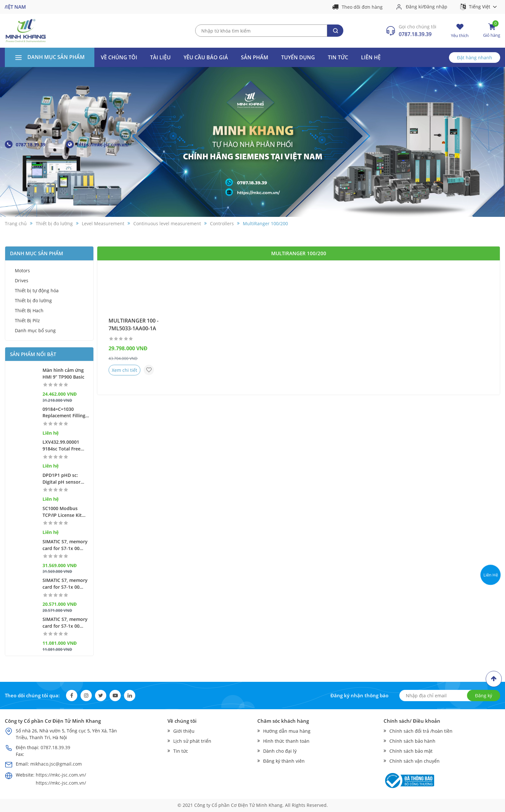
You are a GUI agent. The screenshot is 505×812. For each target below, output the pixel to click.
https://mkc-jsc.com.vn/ (97, 144)
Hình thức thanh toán (286, 741)
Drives (22, 280)
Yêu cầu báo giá (206, 57)
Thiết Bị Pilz (27, 320)
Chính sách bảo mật (411, 751)
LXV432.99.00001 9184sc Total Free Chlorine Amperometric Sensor (62, 446)
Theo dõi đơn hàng (362, 7)
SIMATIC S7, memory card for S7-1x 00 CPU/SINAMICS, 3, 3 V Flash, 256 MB (66, 623)
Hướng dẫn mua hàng (287, 731)
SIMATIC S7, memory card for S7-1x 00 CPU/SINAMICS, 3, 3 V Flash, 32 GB (66, 545)
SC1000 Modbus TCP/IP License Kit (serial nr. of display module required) (64, 512)
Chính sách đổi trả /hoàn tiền (421, 731)
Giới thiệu (184, 731)
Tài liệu (160, 57)
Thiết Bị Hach (29, 310)
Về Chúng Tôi (119, 57)
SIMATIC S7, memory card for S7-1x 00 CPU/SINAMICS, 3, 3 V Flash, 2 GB (66, 584)
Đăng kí (414, 7)
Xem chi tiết (124, 370)
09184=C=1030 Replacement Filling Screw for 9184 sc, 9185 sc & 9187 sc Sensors (64, 413)
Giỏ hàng (492, 30)
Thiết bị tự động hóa (37, 290)
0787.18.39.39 (415, 34)
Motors (22, 271)
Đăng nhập (435, 7)
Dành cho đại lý (280, 751)
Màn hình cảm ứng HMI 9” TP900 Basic (63, 373)
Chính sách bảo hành (412, 741)
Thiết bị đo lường (33, 300)
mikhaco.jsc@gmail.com (56, 764)
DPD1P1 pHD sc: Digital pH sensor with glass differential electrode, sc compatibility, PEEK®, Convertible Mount (66, 479)
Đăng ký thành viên (284, 761)
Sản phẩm (255, 57)
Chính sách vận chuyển (414, 761)
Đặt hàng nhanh (475, 58)
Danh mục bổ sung (35, 330)
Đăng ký (484, 696)
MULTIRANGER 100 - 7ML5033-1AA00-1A (133, 324)
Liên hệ (371, 57)
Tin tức (338, 57)
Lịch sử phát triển (192, 741)
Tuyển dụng (298, 57)
